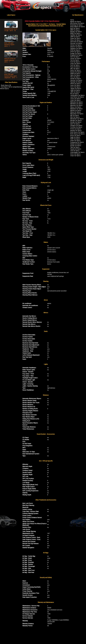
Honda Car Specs (76, 79)
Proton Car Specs (76, 129)
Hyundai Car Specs (76, 82)
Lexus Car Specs (75, 99)
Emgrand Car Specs (76, 55)
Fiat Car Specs (75, 60)
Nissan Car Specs (76, 122)
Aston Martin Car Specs (78, 27)
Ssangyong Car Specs (77, 142)
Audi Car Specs (75, 28)
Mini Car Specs (75, 117)
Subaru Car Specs (76, 144)
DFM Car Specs (75, 50)
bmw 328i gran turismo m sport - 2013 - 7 (10, 45)
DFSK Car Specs (75, 52)
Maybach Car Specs (76, 109)
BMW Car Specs (75, 33)
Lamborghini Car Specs (77, 95)
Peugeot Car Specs (76, 125)
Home (72, 20)
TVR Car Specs (75, 151)
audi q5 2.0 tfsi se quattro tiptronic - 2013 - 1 (10, 60)
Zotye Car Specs (75, 156)
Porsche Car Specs (76, 127)
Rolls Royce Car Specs (77, 132)
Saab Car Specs (75, 137)
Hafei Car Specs (75, 75)
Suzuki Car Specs (76, 146)
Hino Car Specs (75, 77)
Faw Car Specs (75, 57)
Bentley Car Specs (76, 32)
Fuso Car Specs (75, 67)
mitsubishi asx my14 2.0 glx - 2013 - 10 (11, 30)
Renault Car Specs (76, 131)
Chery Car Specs (75, 40)
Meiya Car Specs (75, 112)
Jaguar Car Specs (76, 89)
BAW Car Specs (75, 30)
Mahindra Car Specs (76, 102)
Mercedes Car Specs (77, 114)
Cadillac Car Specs (76, 35)
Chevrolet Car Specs (77, 42)
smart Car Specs (75, 141)
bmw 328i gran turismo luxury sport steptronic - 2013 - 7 (11, 76)
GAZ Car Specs (75, 68)
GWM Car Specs (75, 74)
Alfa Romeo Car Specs (77, 23)
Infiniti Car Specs (75, 84)
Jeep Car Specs (75, 90)
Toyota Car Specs (76, 149)
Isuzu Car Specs (75, 85)
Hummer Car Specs (76, 80)
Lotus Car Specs (75, 100)
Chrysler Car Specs (76, 43)
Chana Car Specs (75, 38)
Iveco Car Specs (75, 87)
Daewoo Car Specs (76, 47)
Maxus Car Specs (76, 107)
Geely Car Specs (75, 70)
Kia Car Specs (75, 94)
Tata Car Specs (75, 147)
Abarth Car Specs (76, 22)
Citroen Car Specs (76, 45)
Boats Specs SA (6, 85)
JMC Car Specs (75, 92)
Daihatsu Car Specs (76, 48)
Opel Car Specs (75, 124)
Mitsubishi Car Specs (77, 119)
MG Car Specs (75, 115)
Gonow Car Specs (76, 72)
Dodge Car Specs (76, 53)
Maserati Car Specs (76, 105)
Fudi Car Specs (75, 65)
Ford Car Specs (75, 62)
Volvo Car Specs (75, 154)
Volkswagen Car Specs (77, 152)
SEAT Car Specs (75, 139)
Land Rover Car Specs (77, 97)
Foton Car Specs (75, 63)
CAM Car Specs (75, 37)
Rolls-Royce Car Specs (77, 134)
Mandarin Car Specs (76, 104)
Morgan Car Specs (76, 120)
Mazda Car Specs (76, 110)
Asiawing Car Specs (76, 25)
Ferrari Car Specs (76, 58)
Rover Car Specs (75, 136)
